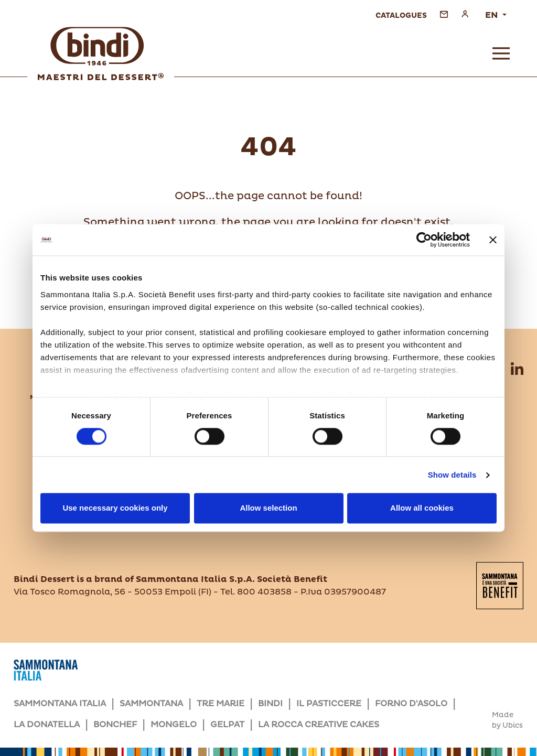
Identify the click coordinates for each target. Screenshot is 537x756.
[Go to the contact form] (444, 14)
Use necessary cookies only (115, 508)
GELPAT (227, 725)
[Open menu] (501, 53)
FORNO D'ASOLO (411, 704)
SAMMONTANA (151, 704)
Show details (452, 475)
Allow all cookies (422, 508)
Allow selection (268, 508)
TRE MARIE (221, 704)
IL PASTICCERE (329, 704)
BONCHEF (115, 725)
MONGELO (174, 725)
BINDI (270, 704)
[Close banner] (493, 240)
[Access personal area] (465, 14)
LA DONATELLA (47, 725)
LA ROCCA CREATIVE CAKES (319, 725)
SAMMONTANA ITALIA (60, 704)
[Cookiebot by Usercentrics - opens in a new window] (424, 240)
